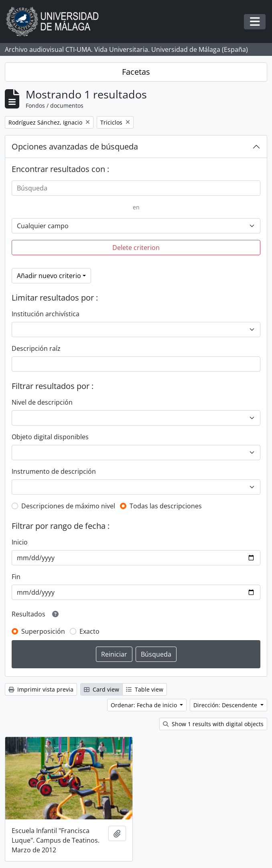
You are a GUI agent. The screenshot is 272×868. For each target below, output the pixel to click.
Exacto (89, 631)
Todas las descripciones (166, 506)
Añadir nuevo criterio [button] (49, 276)
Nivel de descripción (42, 402)
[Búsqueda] (136, 188)
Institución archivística (46, 314)
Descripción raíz (36, 348)
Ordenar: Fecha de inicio (145, 705)
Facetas (136, 72)
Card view (101, 689)
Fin (16, 577)
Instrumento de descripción (54, 471)
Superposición (43, 631)
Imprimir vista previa (41, 689)
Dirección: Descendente (226, 705)
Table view (145, 689)
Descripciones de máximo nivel (68, 506)
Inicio (20, 542)
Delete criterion (136, 248)
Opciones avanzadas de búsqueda (75, 146)
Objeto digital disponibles (50, 437)
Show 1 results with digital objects (213, 724)
